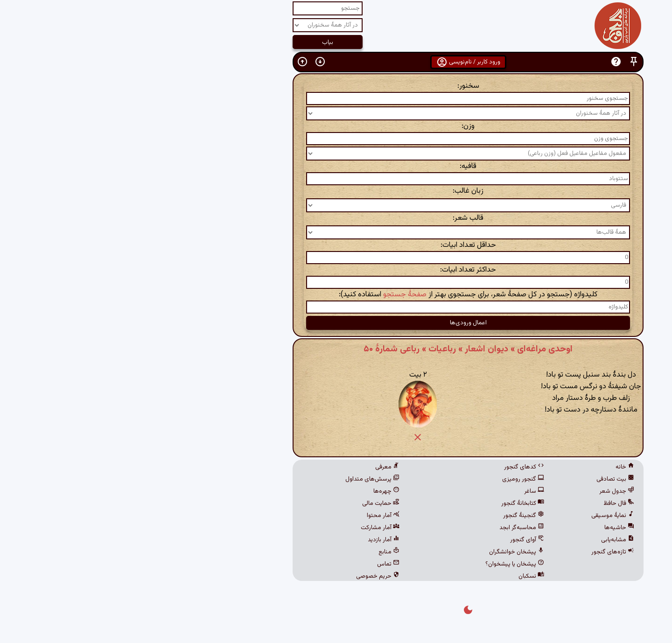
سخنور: (336, 86)
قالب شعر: (336, 218)
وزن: (336, 126)
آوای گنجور (395, 540)
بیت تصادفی (483, 479)
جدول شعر (485, 491)
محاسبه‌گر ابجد (390, 528)
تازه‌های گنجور (481, 552)
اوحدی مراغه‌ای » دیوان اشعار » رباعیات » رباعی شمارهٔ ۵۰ (336, 349)
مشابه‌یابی (486, 540)
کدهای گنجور (392, 467)
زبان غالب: (336, 191)
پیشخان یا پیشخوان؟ (383, 564)
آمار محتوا (251, 516)
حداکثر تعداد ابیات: (336, 270)
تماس (256, 564)
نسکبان (399, 576)
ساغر (402, 491)
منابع (257, 552)
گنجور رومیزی (391, 479)
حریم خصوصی (246, 576)
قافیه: (336, 166)
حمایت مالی (249, 503)
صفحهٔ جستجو (273, 295)
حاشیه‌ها (487, 528)
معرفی (255, 467)
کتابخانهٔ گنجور (391, 503)
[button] (502, 62)
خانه (493, 467)
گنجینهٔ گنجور (392, 516)
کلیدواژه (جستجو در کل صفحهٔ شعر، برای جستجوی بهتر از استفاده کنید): (336, 295)
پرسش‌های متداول (240, 479)
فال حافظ (487, 503)
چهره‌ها (254, 491)
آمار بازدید (252, 540)
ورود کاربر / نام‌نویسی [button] (336, 62)
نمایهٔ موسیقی (481, 516)
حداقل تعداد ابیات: (336, 245)
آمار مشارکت (248, 528)
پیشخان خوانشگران (385, 552)
